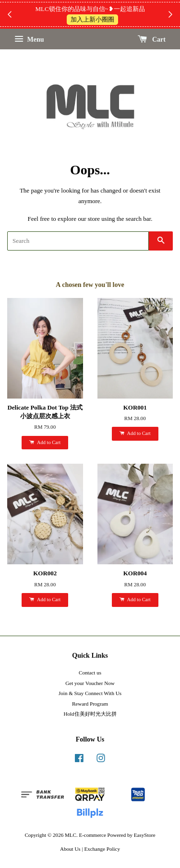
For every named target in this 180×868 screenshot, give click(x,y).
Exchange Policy (102, 849)
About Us (70, 849)
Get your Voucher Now (90, 683)
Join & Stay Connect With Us (90, 693)
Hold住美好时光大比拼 (90, 714)
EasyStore (145, 835)
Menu (29, 40)
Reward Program (90, 704)
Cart (152, 40)
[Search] (78, 241)
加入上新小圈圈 (92, 19)
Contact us (90, 673)
